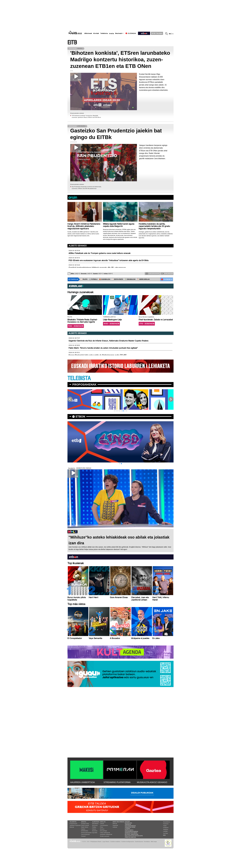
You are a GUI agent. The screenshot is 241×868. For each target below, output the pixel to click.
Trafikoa (128, 824)
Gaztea (83, 829)
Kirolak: (103, 822)
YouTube (165, 833)
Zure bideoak (167, 274)
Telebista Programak (75, 825)
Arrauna (102, 829)
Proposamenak (84, 384)
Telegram (166, 830)
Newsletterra (167, 822)
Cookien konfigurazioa (128, 842)
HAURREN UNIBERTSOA (83, 782)
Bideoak (72, 827)
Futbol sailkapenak (105, 833)
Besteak (119, 33)
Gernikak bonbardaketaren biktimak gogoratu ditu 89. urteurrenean (97, 268)
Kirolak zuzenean (105, 836)
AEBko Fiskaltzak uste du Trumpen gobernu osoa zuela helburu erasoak (100, 253)
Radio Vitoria (85, 827)
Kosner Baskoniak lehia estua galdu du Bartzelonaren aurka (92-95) (98, 355)
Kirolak (96, 33)
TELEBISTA (79, 378)
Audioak (115, 827)
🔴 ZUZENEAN (166, 279)
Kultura (94, 829)
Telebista (104, 33)
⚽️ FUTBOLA (93, 279)
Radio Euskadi (85, 825)
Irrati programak (85, 834)
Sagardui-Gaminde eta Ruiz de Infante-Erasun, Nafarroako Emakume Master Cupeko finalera (108, 341)
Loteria (127, 829)
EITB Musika (85, 831)
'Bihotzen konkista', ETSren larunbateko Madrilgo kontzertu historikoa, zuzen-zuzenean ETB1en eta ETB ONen (120, 60)
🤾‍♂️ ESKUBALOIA (130, 279)
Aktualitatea (95, 824)
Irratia (112, 33)
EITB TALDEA (157, 33)
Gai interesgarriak (132, 832)
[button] (172, 305)
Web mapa (154, 842)
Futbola (102, 824)
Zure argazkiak (152, 274)
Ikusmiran (95, 831)
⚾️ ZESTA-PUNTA (117, 279)
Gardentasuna (139, 842)
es (173, 34)
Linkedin (165, 831)
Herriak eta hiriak (131, 833)
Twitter (165, 826)
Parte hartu (129, 830)
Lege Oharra (106, 842)
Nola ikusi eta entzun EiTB (134, 836)
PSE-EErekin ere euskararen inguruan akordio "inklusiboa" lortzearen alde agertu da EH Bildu (109, 260)
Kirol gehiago (103, 831)
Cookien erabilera (115, 842)
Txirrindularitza (104, 825)
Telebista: (73, 822)
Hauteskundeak (130, 826)
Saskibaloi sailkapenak (106, 834)
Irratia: (84, 822)
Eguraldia (95, 833)
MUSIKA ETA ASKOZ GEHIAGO (152, 782)
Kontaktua (147, 842)
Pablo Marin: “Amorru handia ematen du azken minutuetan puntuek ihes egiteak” (103, 348)
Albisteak (88, 33)
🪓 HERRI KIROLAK (143, 279)
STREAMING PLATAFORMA (117, 782)
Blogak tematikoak (132, 834)
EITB (72, 43)
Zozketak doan (130, 827)
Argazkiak (115, 825)
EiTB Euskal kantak (86, 833)
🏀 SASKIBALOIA (105, 279)
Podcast (83, 836)
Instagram (166, 828)
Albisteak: (96, 822)
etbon (80, 417)
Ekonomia (95, 825)
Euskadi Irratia (85, 824)
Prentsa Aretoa (130, 837)
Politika (94, 827)
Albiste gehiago (78, 246)
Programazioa (73, 824)
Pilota (101, 827)
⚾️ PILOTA (84, 279)
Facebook (166, 824)
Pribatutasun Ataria (96, 842)
